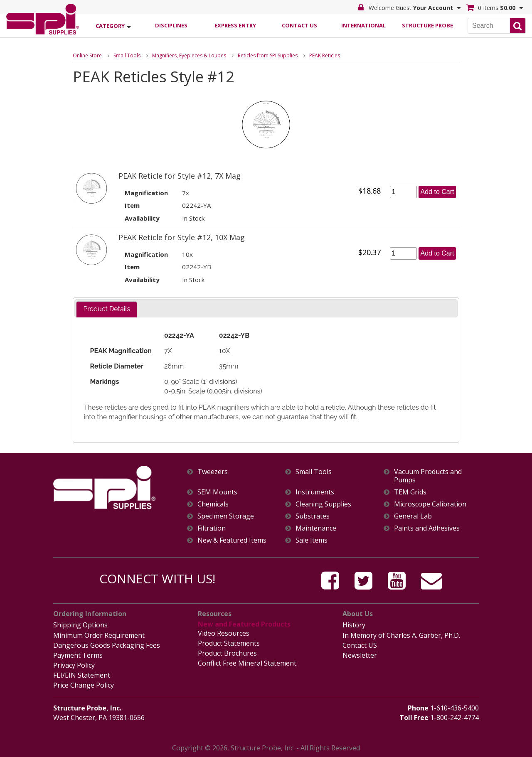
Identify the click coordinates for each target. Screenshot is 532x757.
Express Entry (235, 25)
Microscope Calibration (430, 504)
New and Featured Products (244, 624)
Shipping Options (80, 625)
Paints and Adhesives (427, 528)
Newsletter (360, 655)
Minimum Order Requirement (99, 635)
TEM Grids (410, 492)
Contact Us (299, 25)
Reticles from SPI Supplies (268, 55)
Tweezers (213, 472)
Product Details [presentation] (107, 309)
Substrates (313, 516)
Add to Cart (437, 192)
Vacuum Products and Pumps (428, 476)
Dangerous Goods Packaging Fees (107, 645)
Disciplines (171, 25)
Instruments (315, 492)
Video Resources (224, 633)
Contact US (360, 645)
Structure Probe (427, 25)
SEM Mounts (217, 492)
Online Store (87, 55)
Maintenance (316, 528)
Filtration (212, 528)
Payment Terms (78, 655)
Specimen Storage (226, 516)
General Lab (413, 516)
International (363, 25)
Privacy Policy (74, 665)
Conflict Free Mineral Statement (247, 663)
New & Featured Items (232, 540)
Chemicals (213, 504)
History (354, 625)
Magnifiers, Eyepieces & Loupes (189, 55)
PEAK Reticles (325, 55)
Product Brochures (227, 653)
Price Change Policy (84, 685)
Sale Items (312, 540)
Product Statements (229, 643)
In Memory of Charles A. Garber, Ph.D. (401, 635)
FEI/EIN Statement (82, 675)
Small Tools (127, 55)
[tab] (107, 309)
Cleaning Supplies (323, 504)
